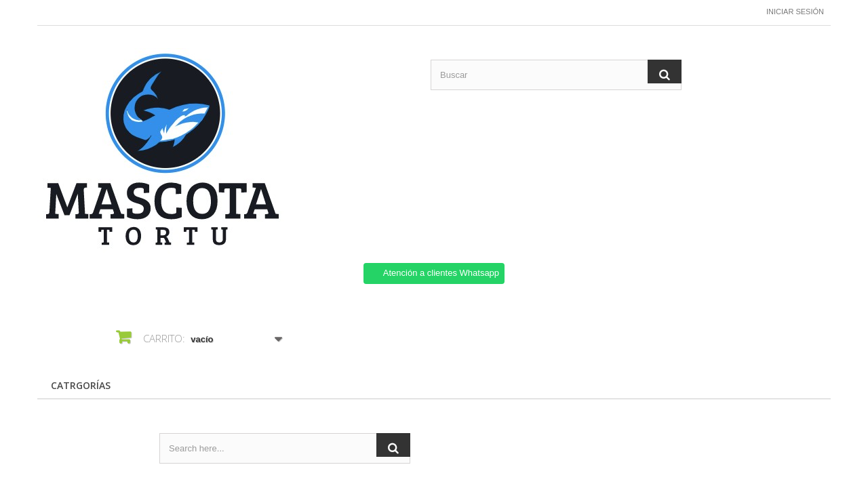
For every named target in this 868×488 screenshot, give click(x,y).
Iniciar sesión (795, 12)
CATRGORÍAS (81, 385)
